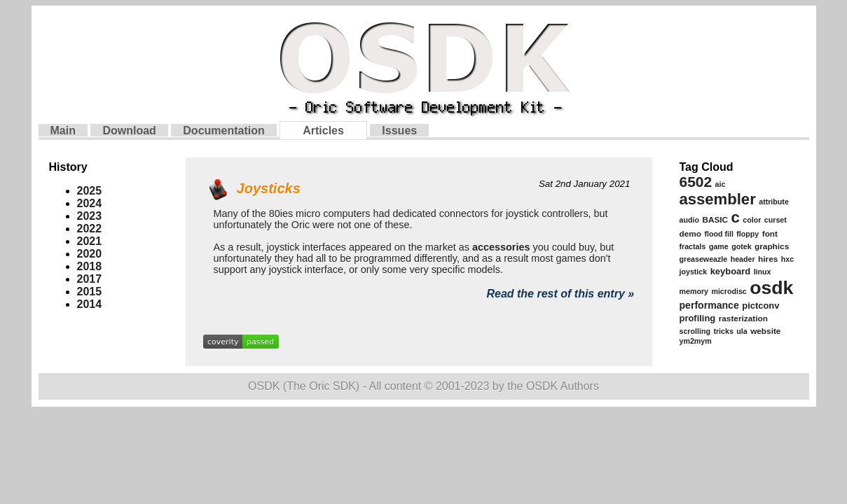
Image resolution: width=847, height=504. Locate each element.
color (752, 220)
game (719, 246)
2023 (90, 216)
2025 (90, 191)
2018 (90, 266)
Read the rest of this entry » (560, 294)
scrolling (695, 331)
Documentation (223, 131)
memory (694, 291)
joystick (694, 272)
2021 (90, 241)
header (743, 259)
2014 (90, 304)
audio (689, 220)
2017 (90, 279)
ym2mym (696, 341)
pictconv (760, 306)
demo (690, 234)
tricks (723, 331)
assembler (718, 199)
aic (721, 184)
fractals (693, 246)
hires (768, 259)
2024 (90, 203)
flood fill (718, 234)
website (765, 331)
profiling (698, 318)
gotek (741, 246)
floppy (748, 234)
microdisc (729, 291)
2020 (90, 254)
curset (776, 220)
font (770, 234)
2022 (90, 229)
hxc (787, 259)
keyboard (731, 271)
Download (129, 131)
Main (63, 131)
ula (742, 331)
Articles (323, 131)
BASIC (715, 220)
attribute (774, 202)
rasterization (743, 318)
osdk (771, 288)
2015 (90, 292)
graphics (772, 246)
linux (763, 272)
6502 (696, 182)
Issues (399, 131)
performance (709, 305)
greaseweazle (704, 259)
